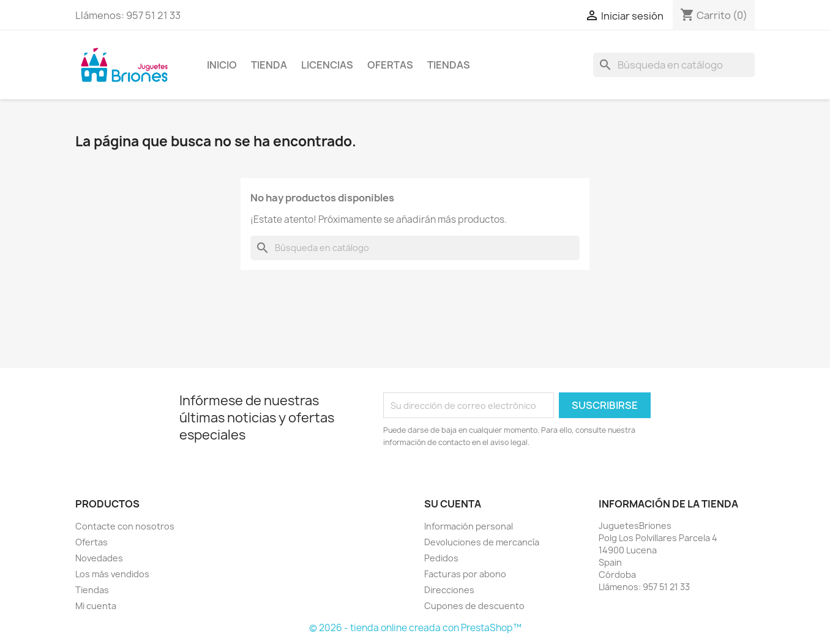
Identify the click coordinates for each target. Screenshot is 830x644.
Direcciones (449, 590)
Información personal (469, 526)
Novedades (99, 558)
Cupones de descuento (474, 606)
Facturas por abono (465, 574)
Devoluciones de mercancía (482, 542)
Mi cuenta (96, 606)
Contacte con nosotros (125, 526)
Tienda (269, 65)
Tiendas (449, 65)
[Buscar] (674, 65)
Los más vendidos (112, 574)
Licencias (327, 65)
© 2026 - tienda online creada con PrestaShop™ (415, 628)
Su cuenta (453, 504)
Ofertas (390, 65)
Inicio (222, 65)
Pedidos (441, 558)
